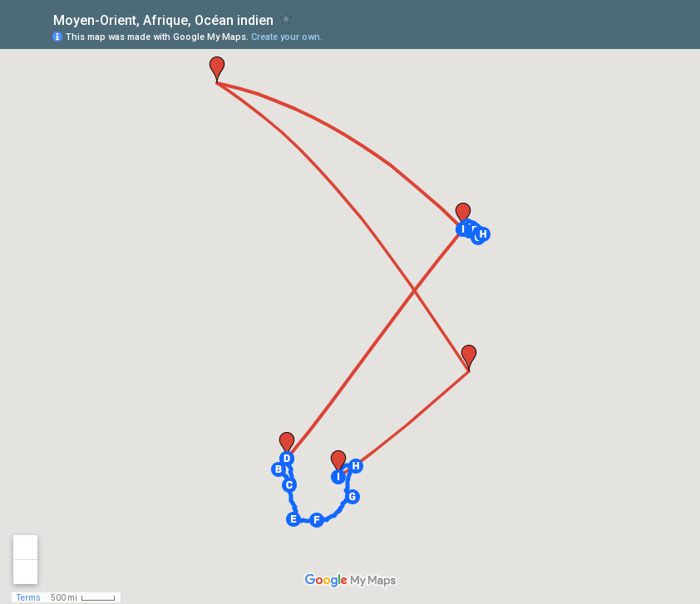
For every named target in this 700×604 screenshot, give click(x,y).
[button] (279, 469)
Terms (29, 598)
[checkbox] (286, 19)
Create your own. (287, 37)
